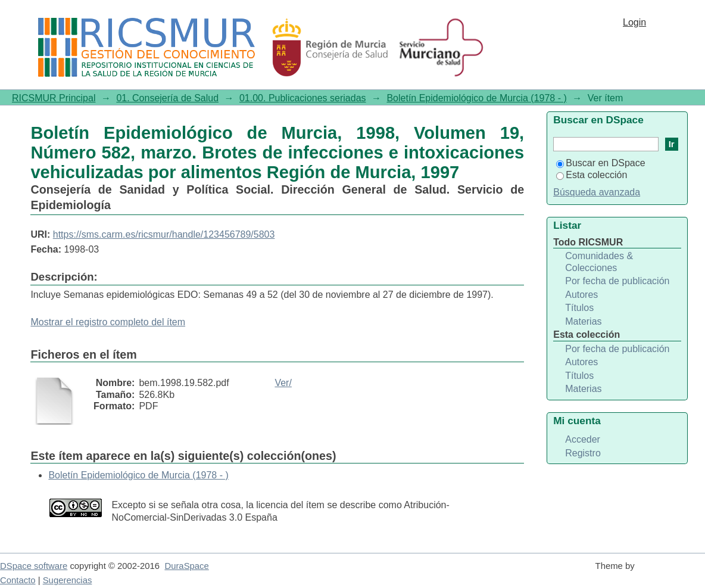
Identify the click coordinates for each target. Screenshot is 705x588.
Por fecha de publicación (617, 281)
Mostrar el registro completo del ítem (108, 322)
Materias (583, 321)
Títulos (579, 308)
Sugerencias (68, 580)
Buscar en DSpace (601, 163)
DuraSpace (186, 566)
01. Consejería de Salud (167, 98)
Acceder (583, 439)
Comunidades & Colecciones (599, 262)
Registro (583, 453)
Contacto (18, 580)
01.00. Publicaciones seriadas (303, 98)
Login (634, 22)
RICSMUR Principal (54, 98)
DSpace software (34, 566)
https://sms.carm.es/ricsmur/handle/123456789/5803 (164, 234)
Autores (581, 295)
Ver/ (283, 383)
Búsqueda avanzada (597, 192)
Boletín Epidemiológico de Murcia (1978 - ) (476, 98)
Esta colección (592, 175)
